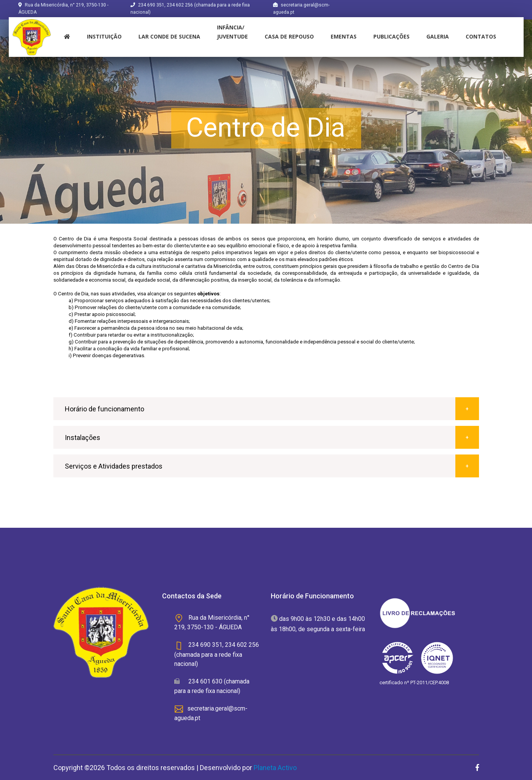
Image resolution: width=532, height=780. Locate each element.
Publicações (391, 36)
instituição (104, 36)
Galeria (438, 36)
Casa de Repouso (289, 36)
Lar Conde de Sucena (169, 36)
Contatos (481, 36)
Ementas (344, 36)
